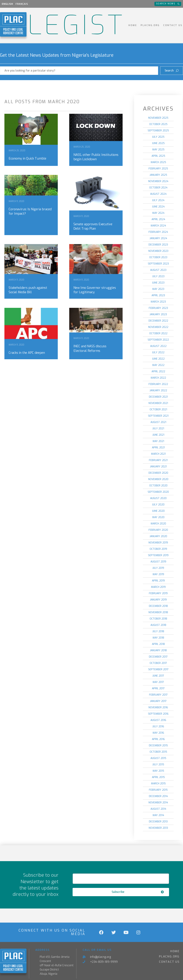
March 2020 (158, 524)
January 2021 (158, 467)
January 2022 (158, 391)
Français (22, 4)
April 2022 (158, 371)
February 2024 (158, 232)
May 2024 (158, 213)
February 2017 (158, 695)
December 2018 (158, 606)
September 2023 (158, 264)
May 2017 (158, 682)
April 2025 (158, 156)
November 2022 (158, 327)
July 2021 (158, 429)
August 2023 (158, 270)
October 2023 (158, 257)
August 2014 (158, 809)
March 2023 (158, 302)
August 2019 (158, 562)
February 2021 (158, 460)
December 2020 (158, 473)
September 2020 (158, 492)
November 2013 (158, 828)
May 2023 (158, 289)
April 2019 (158, 581)
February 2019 (158, 593)
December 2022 (158, 321)
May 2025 (158, 150)
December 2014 (158, 796)
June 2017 (158, 676)
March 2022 (158, 378)
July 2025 (158, 137)
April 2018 (158, 644)
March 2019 (158, 587)
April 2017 (158, 688)
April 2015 (158, 777)
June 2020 (158, 511)
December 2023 (158, 245)
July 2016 (158, 727)
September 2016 (158, 714)
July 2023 (158, 276)
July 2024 (158, 200)
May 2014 (158, 815)
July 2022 (158, 352)
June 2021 (158, 435)
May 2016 (158, 733)
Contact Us (173, 25)
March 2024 (158, 226)
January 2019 (158, 600)
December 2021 (158, 397)
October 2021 (158, 410)
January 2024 (158, 238)
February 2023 (158, 308)
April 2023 (158, 295)
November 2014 (158, 803)
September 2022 (158, 340)
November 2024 (158, 181)
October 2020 (158, 486)
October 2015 (158, 752)
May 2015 (158, 771)
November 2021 (158, 403)
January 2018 (158, 650)
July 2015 (158, 765)
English (7, 4)
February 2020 (158, 530)
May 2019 (158, 574)
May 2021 (158, 441)
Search (173, 69)
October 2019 (158, 549)
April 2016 (158, 739)
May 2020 (158, 517)
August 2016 (158, 720)
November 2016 (158, 707)
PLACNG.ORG (150, 25)
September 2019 (158, 555)
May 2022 (158, 365)
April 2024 (158, 219)
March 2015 (158, 784)
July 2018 (158, 631)
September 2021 (158, 416)
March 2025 (158, 162)
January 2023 (158, 314)
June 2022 (158, 359)
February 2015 (158, 790)
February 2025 (158, 169)
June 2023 (158, 283)
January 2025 (158, 175)
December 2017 (158, 657)
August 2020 (158, 498)
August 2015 (158, 758)
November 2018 (158, 612)
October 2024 (158, 188)
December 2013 (158, 822)
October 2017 (158, 663)
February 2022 (158, 384)
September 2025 (158, 131)
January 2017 (158, 701)
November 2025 (158, 118)
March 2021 (158, 454)
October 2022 (158, 333)
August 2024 (158, 194)
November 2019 (158, 543)
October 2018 (158, 619)
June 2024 (158, 207)
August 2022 (158, 346)
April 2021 (158, 448)
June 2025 (158, 143)
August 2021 (158, 422)
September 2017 (158, 669)
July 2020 (158, 505)
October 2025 (158, 124)
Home (133, 25)
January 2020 (158, 536)
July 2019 (158, 568)
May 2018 (158, 638)
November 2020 (158, 479)
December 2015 (158, 746)
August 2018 (158, 625)
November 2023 (158, 251)
